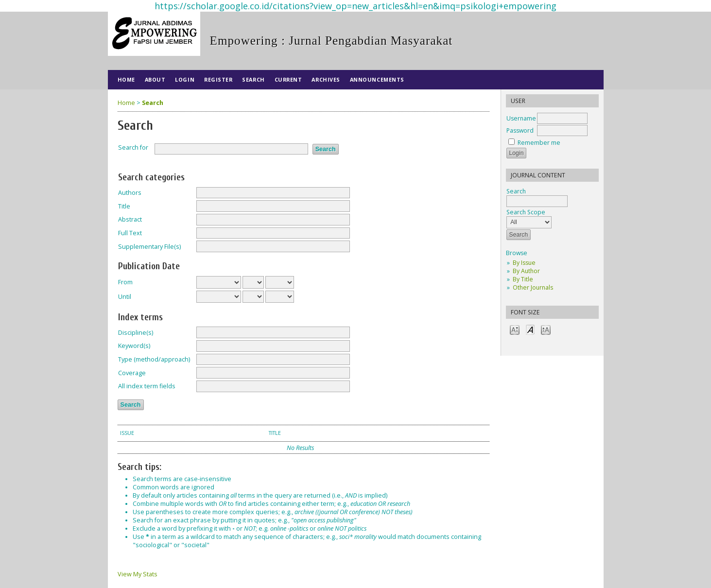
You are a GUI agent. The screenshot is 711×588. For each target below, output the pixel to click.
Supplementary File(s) (149, 247)
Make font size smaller (515, 329)
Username (521, 118)
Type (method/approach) (154, 359)
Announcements (377, 79)
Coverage (132, 373)
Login (185, 79)
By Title (523, 279)
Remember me (539, 143)
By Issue (524, 263)
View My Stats (138, 574)
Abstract (130, 219)
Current (288, 79)
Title (124, 206)
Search (253, 79)
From (125, 282)
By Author (526, 271)
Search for (133, 147)
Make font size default (530, 329)
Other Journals (533, 287)
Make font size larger (546, 329)
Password (520, 130)
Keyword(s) (134, 346)
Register (218, 79)
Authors (130, 193)
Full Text (130, 233)
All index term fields (147, 386)
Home (126, 79)
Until (125, 297)
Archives (326, 79)
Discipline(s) (136, 333)
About (155, 79)
